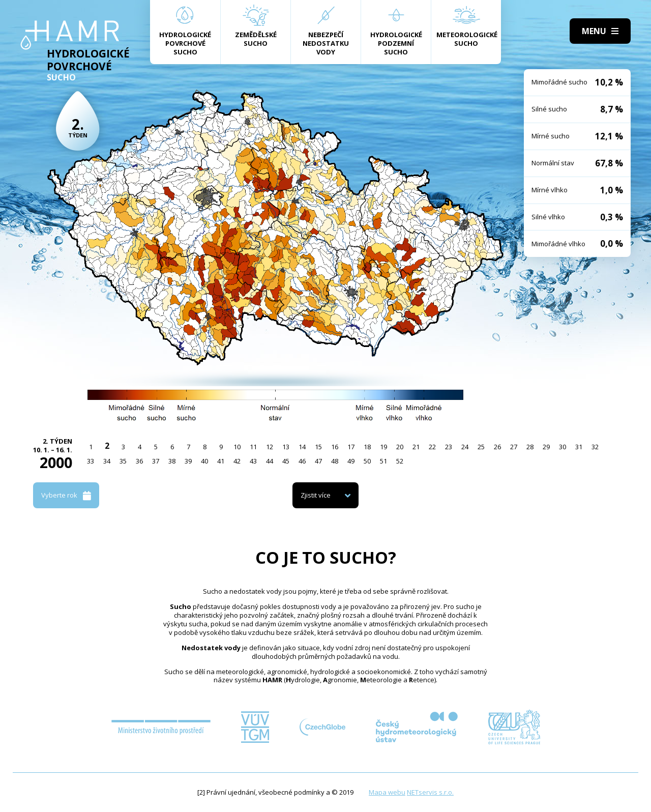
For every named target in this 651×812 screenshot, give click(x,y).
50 (367, 461)
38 (172, 461)
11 (253, 447)
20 (400, 447)
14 (302, 447)
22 (432, 447)
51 (383, 461)
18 (367, 447)
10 (237, 447)
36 (139, 461)
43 (253, 461)
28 (530, 447)
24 (465, 447)
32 (595, 447)
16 (335, 447)
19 (383, 447)
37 (156, 461)
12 (270, 447)
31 (579, 447)
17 (351, 447)
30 (563, 447)
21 (416, 447)
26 (497, 447)
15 (318, 447)
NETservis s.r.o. (430, 792)
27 (514, 447)
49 (351, 461)
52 (400, 461)
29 (546, 447)
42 (237, 461)
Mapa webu (387, 792)
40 (204, 461)
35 (123, 461)
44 (270, 461)
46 (302, 461)
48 (335, 461)
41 (221, 461)
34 (107, 461)
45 (286, 461)
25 (481, 447)
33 (91, 461)
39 (188, 461)
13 (286, 447)
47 (318, 461)
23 (449, 447)
